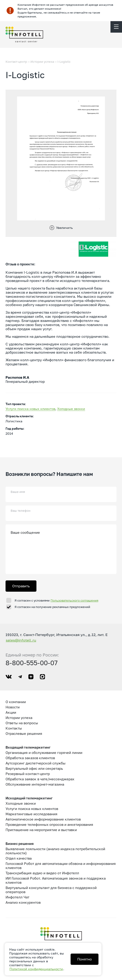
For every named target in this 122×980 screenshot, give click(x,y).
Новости (13, 707)
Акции (11, 712)
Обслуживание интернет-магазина (35, 784)
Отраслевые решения (24, 733)
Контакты (14, 728)
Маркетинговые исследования (31, 814)
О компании (16, 702)
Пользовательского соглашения (74, 600)
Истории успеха (42, 62)
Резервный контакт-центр (28, 774)
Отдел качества (19, 858)
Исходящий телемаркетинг (29, 798)
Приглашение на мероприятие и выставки (41, 830)
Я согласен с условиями (57, 600)
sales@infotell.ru (21, 640)
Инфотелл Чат (17, 897)
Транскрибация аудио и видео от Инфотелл (42, 873)
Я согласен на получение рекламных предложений (52, 607)
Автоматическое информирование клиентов (43, 819)
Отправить (21, 586)
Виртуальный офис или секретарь (34, 768)
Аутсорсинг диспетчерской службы (36, 763)
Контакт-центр (16, 62)
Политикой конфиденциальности (36, 969)
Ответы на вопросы (22, 723)
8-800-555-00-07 (32, 663)
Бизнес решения (20, 844)
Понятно (85, 959)
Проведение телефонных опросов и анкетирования (49, 824)
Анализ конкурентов (23, 902)
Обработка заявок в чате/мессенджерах (40, 779)
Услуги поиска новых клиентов (30, 409)
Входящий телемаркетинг (28, 747)
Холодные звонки (71, 409)
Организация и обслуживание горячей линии (44, 753)
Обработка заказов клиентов (30, 758)
